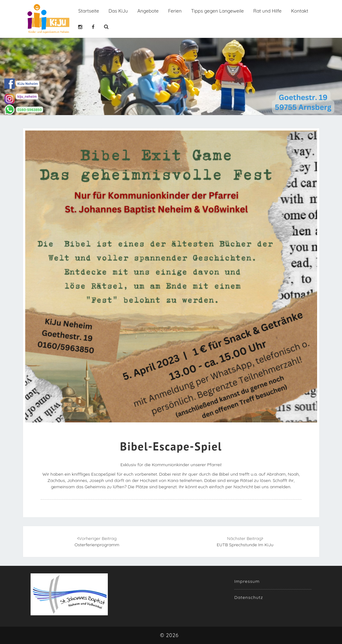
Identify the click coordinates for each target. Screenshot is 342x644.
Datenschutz (249, 597)
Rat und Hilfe (268, 11)
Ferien (175, 11)
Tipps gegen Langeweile (217, 11)
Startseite (89, 11)
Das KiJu (118, 11)
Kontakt (300, 11)
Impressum (247, 581)
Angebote (148, 11)
